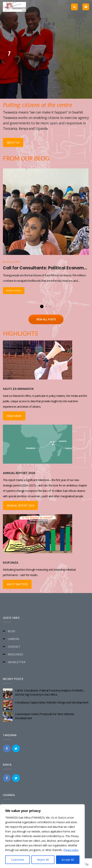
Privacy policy (71, 850)
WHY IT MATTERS (17, 584)
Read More (14, 291)
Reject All (43, 860)
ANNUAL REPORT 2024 (20, 505)
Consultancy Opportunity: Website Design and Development (52, 702)
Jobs (17, 262)
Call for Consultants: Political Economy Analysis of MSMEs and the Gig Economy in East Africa (49, 692)
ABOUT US (13, 142)
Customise (18, 860)
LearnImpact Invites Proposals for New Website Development (45, 716)
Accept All (68, 860)
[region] (42, 836)
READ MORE (14, 416)
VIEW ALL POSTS (46, 319)
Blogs (8, 262)
